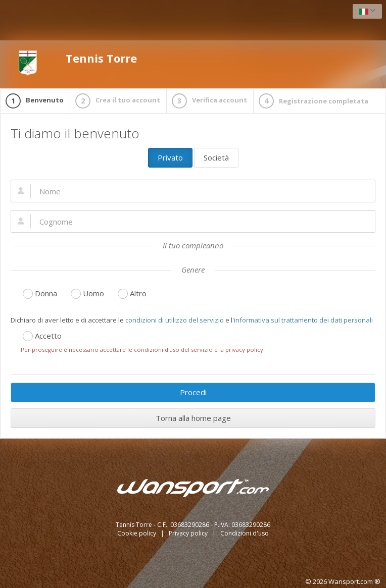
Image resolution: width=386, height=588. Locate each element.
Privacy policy (189, 533)
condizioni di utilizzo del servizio (175, 320)
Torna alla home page (193, 418)
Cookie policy (137, 533)
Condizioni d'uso (245, 533)
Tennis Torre (76, 63)
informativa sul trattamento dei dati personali (303, 320)
